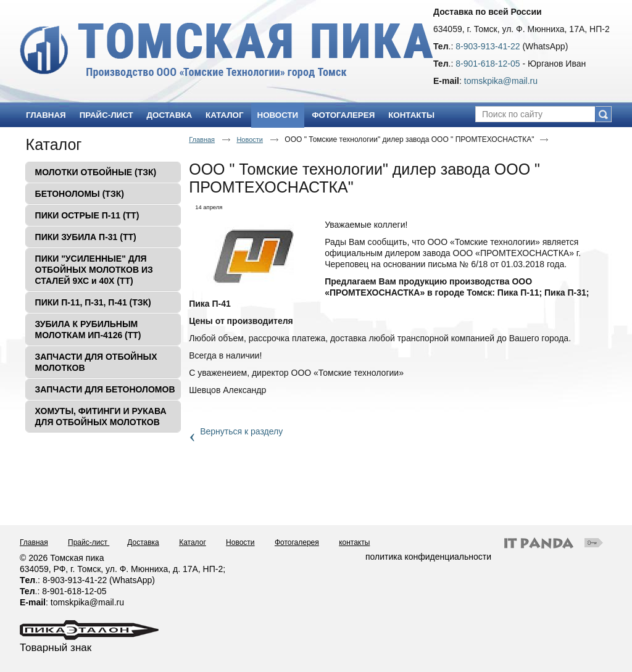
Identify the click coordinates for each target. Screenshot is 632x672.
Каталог (54, 144)
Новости (278, 115)
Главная (202, 139)
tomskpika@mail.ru (501, 81)
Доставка (143, 542)
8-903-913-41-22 (488, 46)
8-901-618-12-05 (488, 64)
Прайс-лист (89, 542)
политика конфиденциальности (428, 557)
